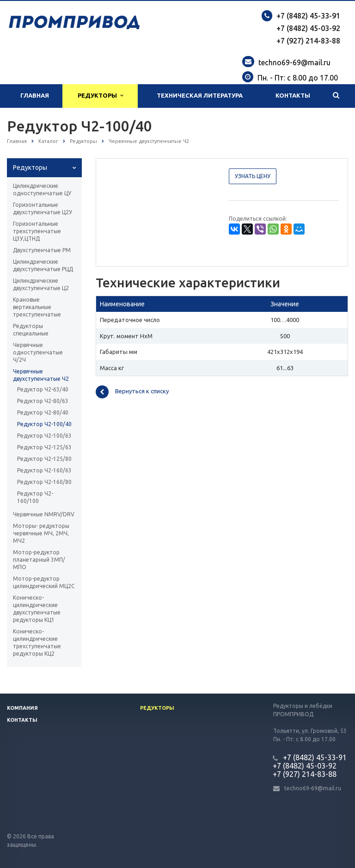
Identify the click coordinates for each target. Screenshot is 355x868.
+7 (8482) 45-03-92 (308, 28)
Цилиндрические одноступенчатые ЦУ (42, 189)
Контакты (293, 96)
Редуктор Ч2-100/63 (44, 436)
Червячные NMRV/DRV (44, 514)
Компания (22, 708)
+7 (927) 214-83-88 (308, 41)
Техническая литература (200, 96)
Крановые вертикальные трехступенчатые (37, 307)
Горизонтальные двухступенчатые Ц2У (43, 208)
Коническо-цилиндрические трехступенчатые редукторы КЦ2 (37, 642)
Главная (35, 96)
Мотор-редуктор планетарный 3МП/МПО (39, 560)
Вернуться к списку (132, 392)
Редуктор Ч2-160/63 (44, 470)
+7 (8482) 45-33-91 (308, 16)
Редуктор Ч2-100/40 (44, 424)
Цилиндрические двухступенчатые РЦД (43, 265)
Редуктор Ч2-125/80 (44, 459)
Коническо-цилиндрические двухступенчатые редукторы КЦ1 (37, 609)
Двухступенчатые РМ (42, 250)
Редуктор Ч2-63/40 (43, 389)
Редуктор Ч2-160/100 (35, 497)
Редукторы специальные (31, 330)
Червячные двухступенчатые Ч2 (41, 375)
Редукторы (100, 96)
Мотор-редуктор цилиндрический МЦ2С (44, 582)
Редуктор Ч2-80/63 (43, 401)
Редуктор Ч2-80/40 (43, 412)
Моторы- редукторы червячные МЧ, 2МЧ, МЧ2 (41, 533)
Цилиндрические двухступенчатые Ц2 (41, 284)
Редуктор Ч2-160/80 (44, 482)
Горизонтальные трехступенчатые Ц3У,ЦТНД (37, 231)
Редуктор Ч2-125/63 (44, 447)
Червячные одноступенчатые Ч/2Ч (38, 352)
